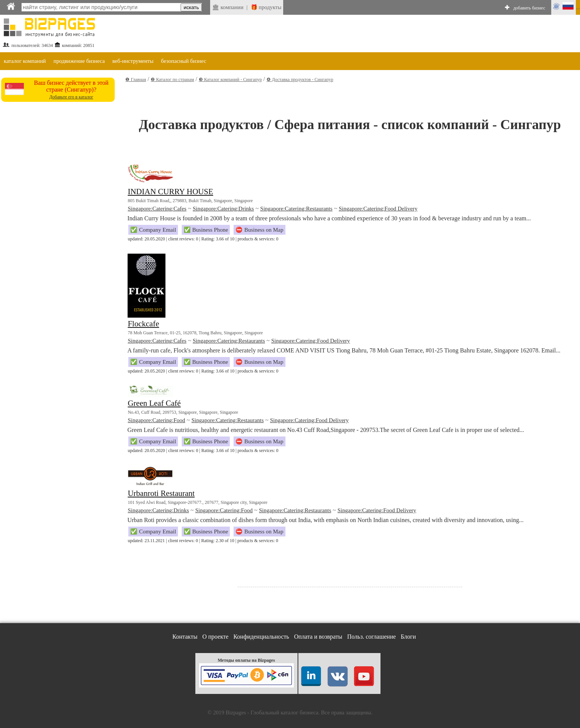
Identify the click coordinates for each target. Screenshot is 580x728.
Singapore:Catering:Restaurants (296, 209)
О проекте (215, 637)
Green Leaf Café (154, 403)
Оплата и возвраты (318, 637)
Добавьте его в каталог (71, 97)
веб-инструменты (133, 61)
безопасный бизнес (183, 61)
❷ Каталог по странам (172, 80)
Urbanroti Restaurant (161, 493)
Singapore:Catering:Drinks (223, 209)
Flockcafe (143, 324)
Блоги (408, 637)
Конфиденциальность (261, 637)
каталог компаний (25, 61)
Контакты (185, 637)
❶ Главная (136, 80)
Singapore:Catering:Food (156, 420)
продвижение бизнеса (79, 61)
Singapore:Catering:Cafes (157, 209)
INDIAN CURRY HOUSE (170, 192)
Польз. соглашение (372, 637)
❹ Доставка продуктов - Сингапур (300, 80)
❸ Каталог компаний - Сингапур (230, 80)
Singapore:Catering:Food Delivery (378, 209)
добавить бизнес (529, 8)
